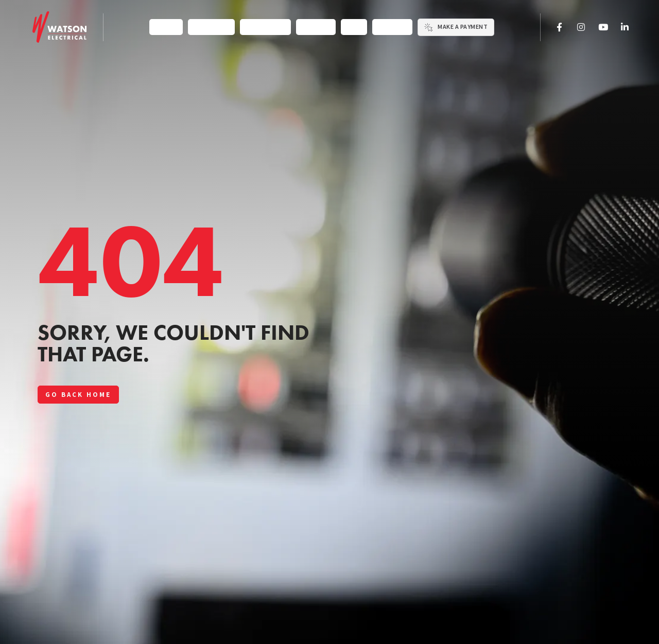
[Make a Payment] (428, 27)
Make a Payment (463, 27)
